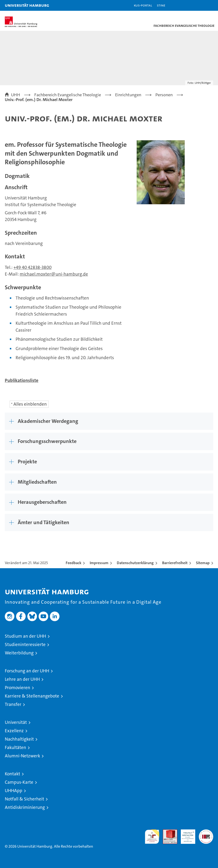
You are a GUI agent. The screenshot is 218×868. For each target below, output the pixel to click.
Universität (16, 722)
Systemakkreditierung (206, 832)
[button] (199, 5)
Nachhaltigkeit (19, 739)
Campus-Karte (19, 782)
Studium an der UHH (25, 636)
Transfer (13, 704)
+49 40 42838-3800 (32, 267)
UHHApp (14, 791)
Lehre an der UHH (22, 679)
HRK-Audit (185, 834)
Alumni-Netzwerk (22, 756)
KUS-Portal (143, 5)
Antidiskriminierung (25, 807)
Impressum (99, 563)
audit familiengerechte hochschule (152, 837)
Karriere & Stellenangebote (32, 696)
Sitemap (203, 563)
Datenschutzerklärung (135, 563)
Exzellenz (14, 731)
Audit (167, 832)
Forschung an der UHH (27, 671)
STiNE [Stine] (161, 5)
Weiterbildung (19, 653)
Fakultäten (15, 747)
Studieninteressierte (25, 644)
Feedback (74, 563)
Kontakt (12, 774)
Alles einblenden (30, 404)
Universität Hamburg (27, 5)
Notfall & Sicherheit (24, 799)
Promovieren (18, 688)
